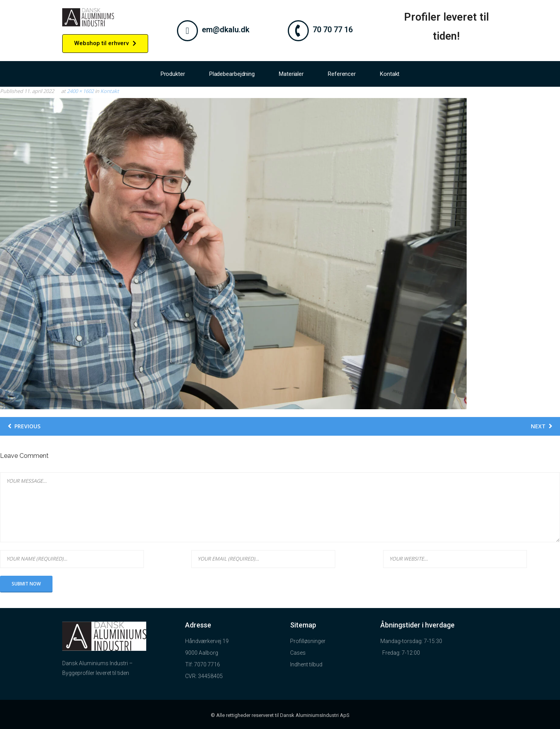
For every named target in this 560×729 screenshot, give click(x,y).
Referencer (342, 74)
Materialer (291, 74)
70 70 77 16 (333, 30)
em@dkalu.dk (226, 30)
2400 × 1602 (80, 91)
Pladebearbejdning (232, 74)
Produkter (173, 74)
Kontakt (390, 74)
